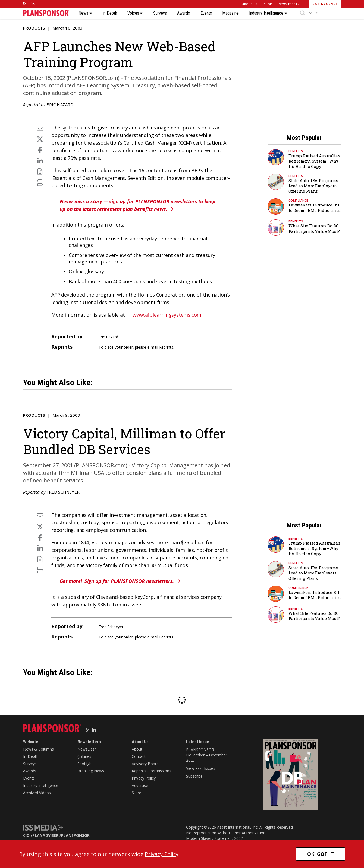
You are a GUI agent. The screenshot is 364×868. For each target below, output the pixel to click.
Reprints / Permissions (151, 771)
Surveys (160, 13)
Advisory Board (145, 764)
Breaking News (91, 771)
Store (136, 793)
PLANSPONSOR (75, 835)
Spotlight (85, 764)
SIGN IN (318, 4)
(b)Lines (84, 756)
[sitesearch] (325, 13)
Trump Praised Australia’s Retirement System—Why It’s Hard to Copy (314, 161)
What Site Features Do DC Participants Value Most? (314, 228)
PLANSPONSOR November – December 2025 (207, 755)
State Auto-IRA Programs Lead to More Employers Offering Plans (313, 186)
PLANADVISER (45, 835)
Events (206, 13)
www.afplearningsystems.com (167, 315)
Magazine (230, 13)
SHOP (268, 4)
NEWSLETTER (289, 4)
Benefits (296, 151)
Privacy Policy (144, 778)
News (85, 13)
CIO (26, 835)
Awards (183, 13)
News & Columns (38, 749)
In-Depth (110, 13)
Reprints (166, 347)
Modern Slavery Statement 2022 (214, 838)
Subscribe (194, 776)
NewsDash (87, 749)
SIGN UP (332, 4)
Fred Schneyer (63, 492)
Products (34, 28)
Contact (139, 756)
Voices (135, 13)
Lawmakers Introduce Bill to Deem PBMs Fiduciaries (315, 208)
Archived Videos (37, 793)
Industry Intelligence (268, 13)
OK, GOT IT (321, 854)
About (137, 749)
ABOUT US (250, 4)
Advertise (140, 785)
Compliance (298, 200)
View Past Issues (200, 768)
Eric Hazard (60, 104)
